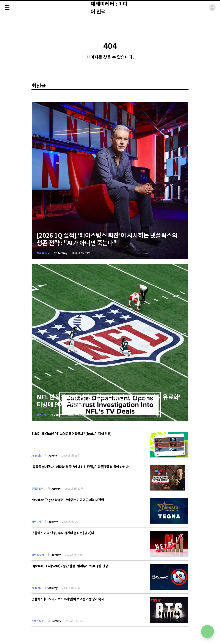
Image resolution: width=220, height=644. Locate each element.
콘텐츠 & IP (38, 621)
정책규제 (41, 415)
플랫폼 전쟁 (38, 488)
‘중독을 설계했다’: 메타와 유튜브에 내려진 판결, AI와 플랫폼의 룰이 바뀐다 (80, 467)
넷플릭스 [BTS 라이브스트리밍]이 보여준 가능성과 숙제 (68, 599)
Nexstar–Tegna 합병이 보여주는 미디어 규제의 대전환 (68, 500)
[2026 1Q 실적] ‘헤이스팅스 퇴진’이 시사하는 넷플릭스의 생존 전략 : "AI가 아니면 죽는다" (107, 239)
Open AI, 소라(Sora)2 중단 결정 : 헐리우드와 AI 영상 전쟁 (70, 566)
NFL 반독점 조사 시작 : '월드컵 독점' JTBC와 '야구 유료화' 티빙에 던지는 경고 (109, 400)
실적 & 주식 (43, 253)
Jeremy (62, 253)
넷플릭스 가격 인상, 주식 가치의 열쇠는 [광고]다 (63, 533)
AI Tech (36, 455)
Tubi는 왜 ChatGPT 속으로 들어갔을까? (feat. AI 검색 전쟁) (72, 434)
